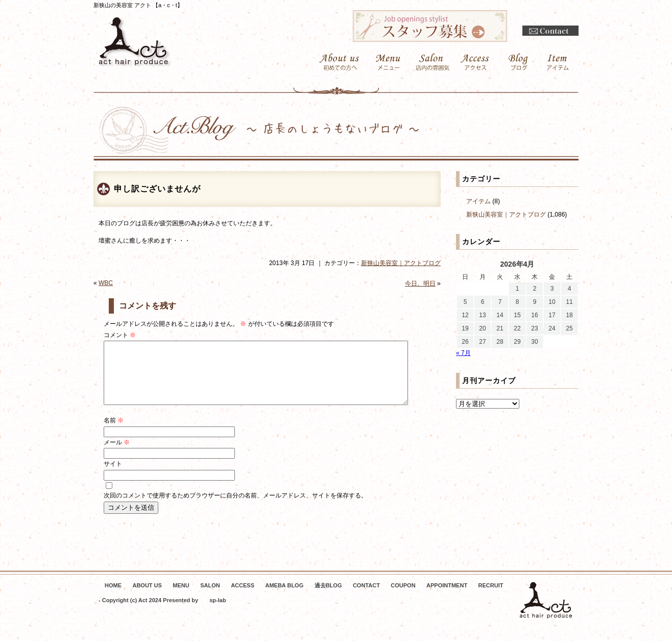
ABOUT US (147, 598)
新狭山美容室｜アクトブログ (401, 263)
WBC (106, 283)
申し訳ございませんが (157, 189)
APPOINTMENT (447, 598)
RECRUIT (491, 598)
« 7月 (463, 353)
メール (117, 455)
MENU (181, 598)
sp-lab (218, 612)
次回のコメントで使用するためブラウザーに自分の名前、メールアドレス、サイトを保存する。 (235, 508)
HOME (113, 598)
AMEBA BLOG (284, 598)
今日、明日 (420, 283)
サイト (113, 476)
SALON (210, 598)
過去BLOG (328, 598)
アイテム (478, 201)
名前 (114, 433)
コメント (120, 335)
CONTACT (366, 598)
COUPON (403, 598)
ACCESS (243, 598)
